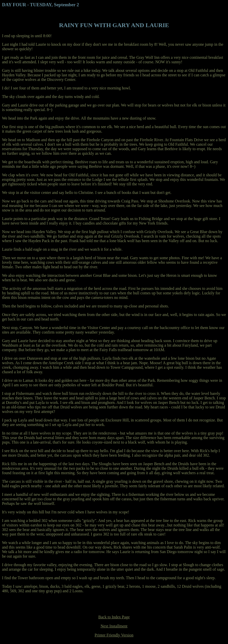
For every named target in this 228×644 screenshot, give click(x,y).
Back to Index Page (114, 617)
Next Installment (114, 626)
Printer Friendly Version (114, 635)
